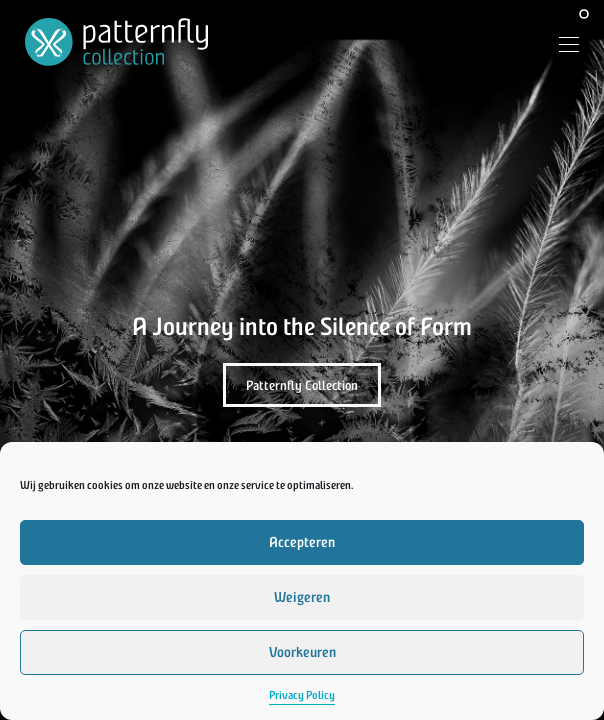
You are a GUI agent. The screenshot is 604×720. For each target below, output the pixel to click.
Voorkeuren (302, 652)
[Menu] (561, 47)
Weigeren (302, 597)
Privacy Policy (302, 695)
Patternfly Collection (302, 385)
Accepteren (302, 542)
